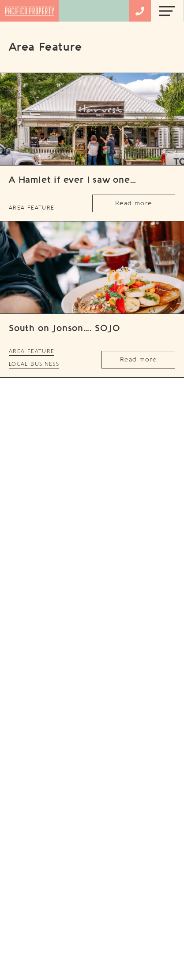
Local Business (34, 364)
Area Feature (32, 208)
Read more (133, 203)
